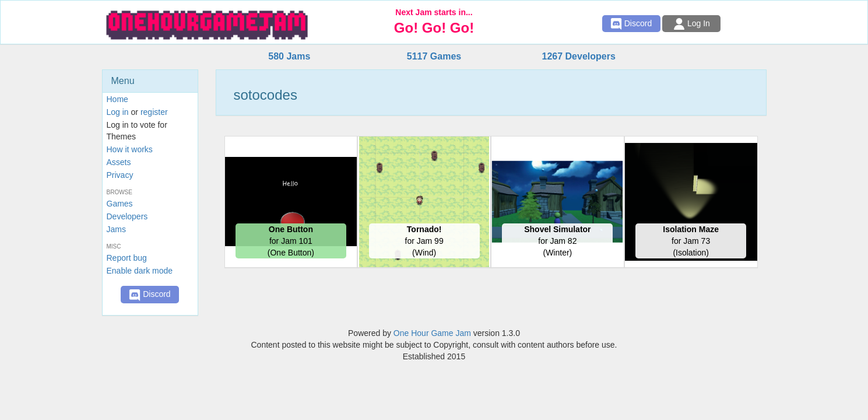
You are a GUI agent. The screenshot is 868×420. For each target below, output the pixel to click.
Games (120, 204)
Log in (118, 112)
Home (117, 99)
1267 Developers (578, 56)
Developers (127, 216)
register (154, 112)
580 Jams (289, 56)
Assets (119, 162)
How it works (130, 149)
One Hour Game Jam (432, 333)
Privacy (120, 175)
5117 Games (434, 56)
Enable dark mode (140, 271)
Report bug (127, 258)
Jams (116, 229)
